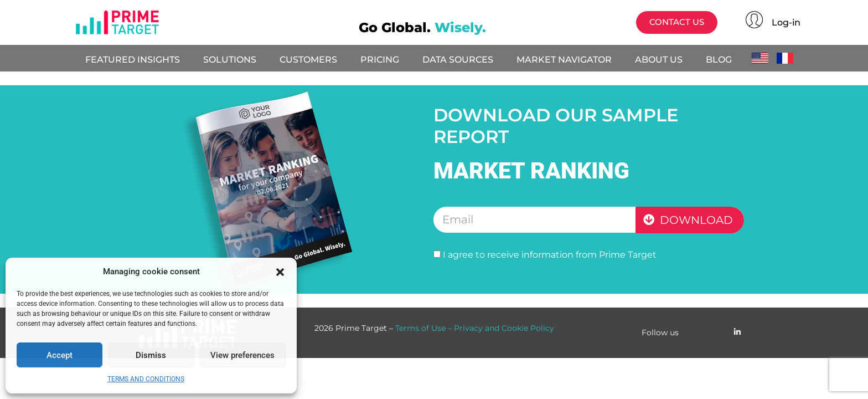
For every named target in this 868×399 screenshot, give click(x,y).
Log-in (786, 22)
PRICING (380, 60)
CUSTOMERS (308, 60)
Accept (60, 355)
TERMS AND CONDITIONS (146, 379)
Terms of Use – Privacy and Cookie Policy (475, 328)
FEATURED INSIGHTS (133, 60)
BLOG (719, 60)
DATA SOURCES (458, 60)
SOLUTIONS (230, 60)
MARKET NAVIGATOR (564, 60)
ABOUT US (659, 60)
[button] (280, 272)
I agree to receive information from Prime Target (550, 255)
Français (788, 58)
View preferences (242, 355)
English (763, 58)
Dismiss (151, 355)
